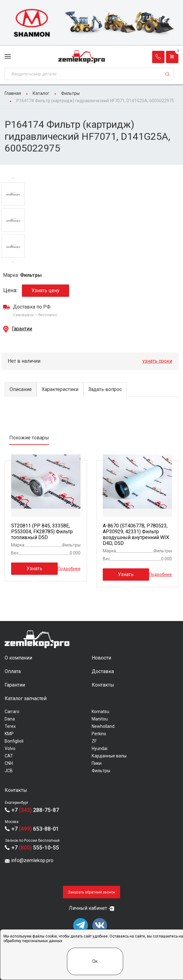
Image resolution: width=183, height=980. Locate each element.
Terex (10, 726)
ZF (94, 741)
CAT (9, 756)
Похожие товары (29, 438)
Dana (10, 719)
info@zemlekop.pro (32, 860)
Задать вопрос (105, 389)
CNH (9, 763)
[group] (92, 23)
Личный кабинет (88, 908)
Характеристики (60, 389)
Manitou (100, 719)
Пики (97, 763)
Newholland (103, 726)
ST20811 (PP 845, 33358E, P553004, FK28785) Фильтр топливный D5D (42, 532)
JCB (9, 771)
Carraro (12, 712)
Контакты (103, 685)
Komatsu (100, 712)
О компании (18, 658)
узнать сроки (157, 361)
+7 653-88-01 (35, 829)
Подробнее (69, 568)
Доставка (103, 671)
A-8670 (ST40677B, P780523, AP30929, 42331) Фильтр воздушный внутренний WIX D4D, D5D (136, 534)
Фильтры (101, 771)
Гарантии (22, 329)
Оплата (13, 671)
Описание (21, 389)
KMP (9, 734)
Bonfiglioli (14, 741)
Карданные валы (109, 756)
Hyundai (100, 748)
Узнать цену (46, 290)
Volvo (10, 748)
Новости (101, 658)
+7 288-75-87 (35, 810)
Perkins (99, 734)
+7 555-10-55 (35, 847)
